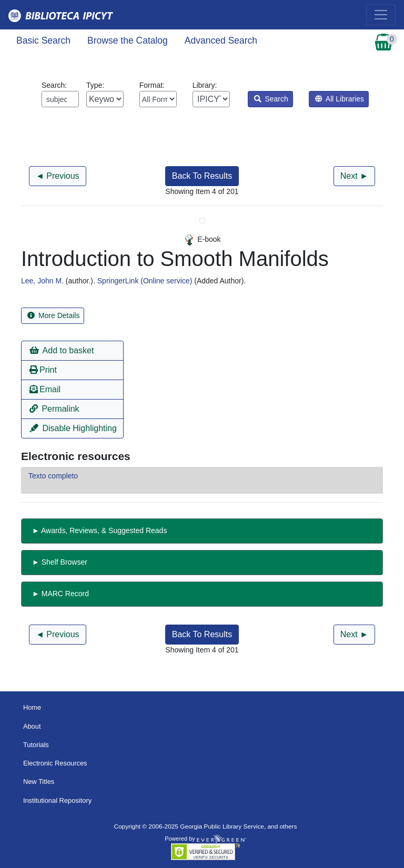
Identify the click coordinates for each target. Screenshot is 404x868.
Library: (211, 94)
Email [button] (45, 389)
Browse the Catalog (128, 40)
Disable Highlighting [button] (73, 428)
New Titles (39, 782)
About (32, 726)
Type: (105, 94)
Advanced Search (221, 40)
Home (32, 707)
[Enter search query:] (60, 99)
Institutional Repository (57, 800)
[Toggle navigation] (381, 15)
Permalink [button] (54, 409)
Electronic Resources (55, 763)
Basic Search (43, 40)
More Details (53, 315)
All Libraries (340, 99)
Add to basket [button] (62, 350)
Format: (158, 94)
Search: (60, 94)
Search (271, 99)
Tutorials (36, 745)
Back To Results (202, 176)
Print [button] (43, 370)
